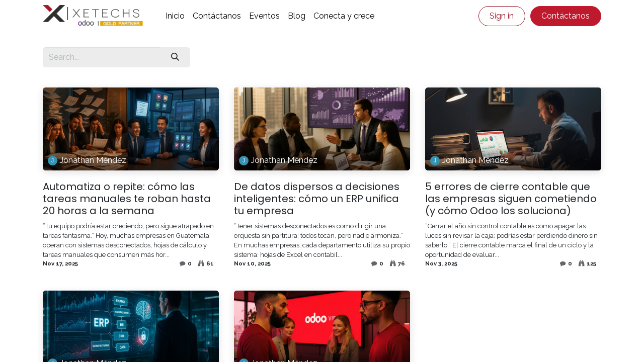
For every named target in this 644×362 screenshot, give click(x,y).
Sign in (502, 16)
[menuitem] (175, 16)
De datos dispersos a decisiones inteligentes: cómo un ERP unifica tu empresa (317, 199)
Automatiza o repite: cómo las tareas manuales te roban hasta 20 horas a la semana (127, 199)
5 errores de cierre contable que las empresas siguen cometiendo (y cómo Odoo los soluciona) (511, 199)
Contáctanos (566, 16)
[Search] (175, 57)
